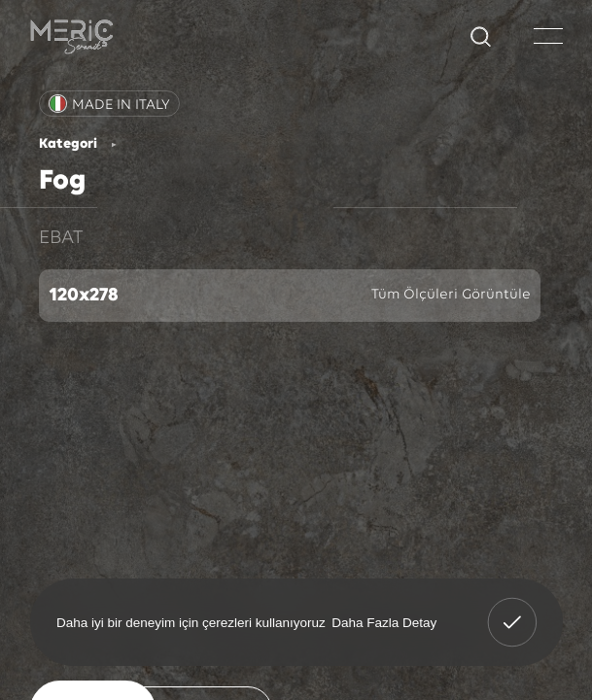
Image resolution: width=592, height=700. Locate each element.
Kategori (68, 144)
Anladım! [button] (512, 609)
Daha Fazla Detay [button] (384, 622)
